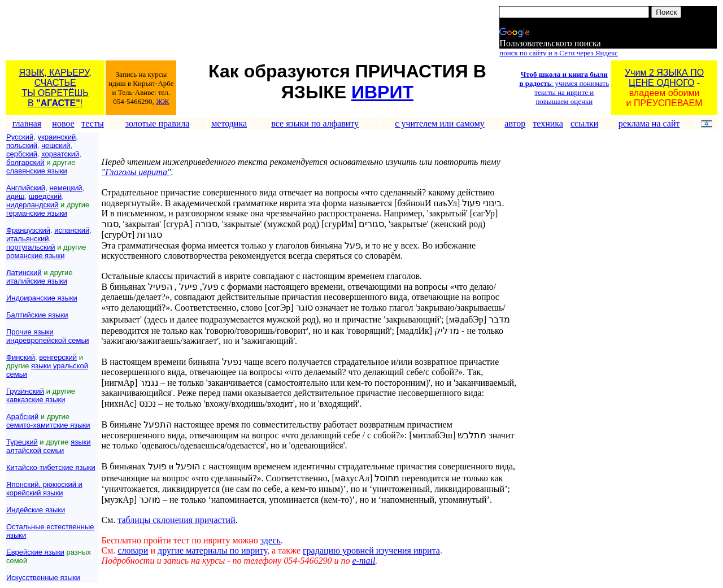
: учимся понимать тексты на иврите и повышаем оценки (564, 88)
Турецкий (22, 442)
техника (548, 123)
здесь (271, 540)
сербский (22, 154)
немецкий (66, 188)
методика (229, 123)
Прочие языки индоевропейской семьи (48, 336)
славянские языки (37, 171)
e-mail (363, 561)
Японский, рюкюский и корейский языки (44, 489)
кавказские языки (36, 400)
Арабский (22, 417)
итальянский (28, 239)
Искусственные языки (43, 578)
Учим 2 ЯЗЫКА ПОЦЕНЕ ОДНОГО (664, 78)
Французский (28, 230)
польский (22, 145)
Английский (26, 188)
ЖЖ (162, 101)
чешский (56, 145)
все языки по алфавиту (315, 123)
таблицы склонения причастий (176, 520)
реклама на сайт (649, 123)
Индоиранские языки (42, 298)
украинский (56, 137)
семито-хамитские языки (48, 425)
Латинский (24, 273)
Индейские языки (36, 510)
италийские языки (37, 281)
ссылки (584, 123)
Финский (21, 357)
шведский (45, 196)
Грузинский (25, 391)
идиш (16, 196)
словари (133, 550)
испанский (72, 230)
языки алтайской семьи (48, 446)
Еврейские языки (35, 552)
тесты (92, 123)
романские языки (35, 256)
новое (63, 123)
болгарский (25, 162)
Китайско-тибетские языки (51, 467)
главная (27, 123)
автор (515, 123)
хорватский (60, 154)
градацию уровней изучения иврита (371, 550)
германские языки (37, 213)
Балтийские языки (37, 315)
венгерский (58, 357)
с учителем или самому (439, 123)
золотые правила (158, 123)
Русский (20, 137)
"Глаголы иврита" (136, 172)
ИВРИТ (382, 92)
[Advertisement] (212, 32)
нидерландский (32, 205)
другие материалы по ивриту (212, 550)
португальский (31, 247)
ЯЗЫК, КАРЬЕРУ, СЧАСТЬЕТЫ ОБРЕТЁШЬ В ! (55, 88)
